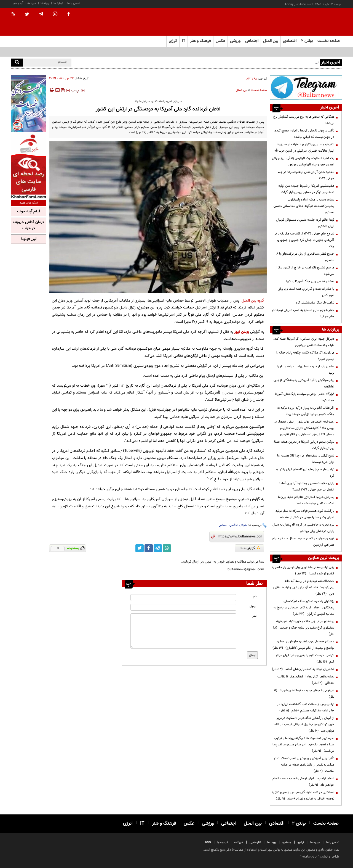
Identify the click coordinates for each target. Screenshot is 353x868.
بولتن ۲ (307, 41)
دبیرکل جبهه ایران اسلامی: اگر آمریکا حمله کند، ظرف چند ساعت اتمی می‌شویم (304, 342)
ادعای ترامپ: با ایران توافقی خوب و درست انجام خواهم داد (303, 782)
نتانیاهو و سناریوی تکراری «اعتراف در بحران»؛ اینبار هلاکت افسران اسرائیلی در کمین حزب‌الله (304, 148)
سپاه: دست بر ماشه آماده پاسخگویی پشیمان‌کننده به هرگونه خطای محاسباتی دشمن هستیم (304, 206)
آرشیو (301, 842)
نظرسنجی (255, 842)
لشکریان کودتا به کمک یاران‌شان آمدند (303, 669)
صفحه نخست (329, 41)
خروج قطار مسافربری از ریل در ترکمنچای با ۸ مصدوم (305, 257)
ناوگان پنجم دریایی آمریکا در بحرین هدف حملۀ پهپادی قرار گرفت (304, 445)
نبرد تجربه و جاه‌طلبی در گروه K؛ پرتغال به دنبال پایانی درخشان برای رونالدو (303, 528)
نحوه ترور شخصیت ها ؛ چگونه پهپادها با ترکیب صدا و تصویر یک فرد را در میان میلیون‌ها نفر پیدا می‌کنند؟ (303, 745)
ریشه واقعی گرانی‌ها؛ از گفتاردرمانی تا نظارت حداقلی (306, 680)
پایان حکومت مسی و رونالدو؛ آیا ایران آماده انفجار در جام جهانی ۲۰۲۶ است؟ (307, 486)
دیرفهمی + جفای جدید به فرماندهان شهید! (304, 694)
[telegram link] (158, 548)
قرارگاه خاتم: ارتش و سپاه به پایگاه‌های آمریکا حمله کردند (305, 397)
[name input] (183, 597)
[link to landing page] (314, 22)
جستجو (287, 842)
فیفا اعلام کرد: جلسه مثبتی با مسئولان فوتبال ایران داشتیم (305, 223)
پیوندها (45, 3)
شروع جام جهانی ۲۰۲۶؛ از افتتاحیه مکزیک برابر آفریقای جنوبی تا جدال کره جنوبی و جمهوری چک (304, 240)
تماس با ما (74, 3)
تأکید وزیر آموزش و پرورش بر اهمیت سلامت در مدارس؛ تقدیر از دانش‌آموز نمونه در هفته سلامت (304, 765)
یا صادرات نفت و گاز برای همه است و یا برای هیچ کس (306, 292)
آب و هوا (18, 3)
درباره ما (58, 3)
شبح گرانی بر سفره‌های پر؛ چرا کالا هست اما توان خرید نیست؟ (306, 459)
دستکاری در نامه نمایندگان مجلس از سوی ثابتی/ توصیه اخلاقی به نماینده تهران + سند (303, 796)
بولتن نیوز (242, 332)
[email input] (183, 607)
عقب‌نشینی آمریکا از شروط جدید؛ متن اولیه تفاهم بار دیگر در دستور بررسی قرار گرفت (306, 189)
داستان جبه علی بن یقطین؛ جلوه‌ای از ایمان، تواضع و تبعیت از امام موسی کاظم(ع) (303, 645)
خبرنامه (32, 3)
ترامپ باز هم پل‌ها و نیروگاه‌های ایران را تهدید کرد (305, 473)
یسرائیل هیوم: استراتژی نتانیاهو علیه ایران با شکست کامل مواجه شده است (306, 500)
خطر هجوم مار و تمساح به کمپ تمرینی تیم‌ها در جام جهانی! (303, 313)
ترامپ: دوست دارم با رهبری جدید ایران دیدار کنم (305, 659)
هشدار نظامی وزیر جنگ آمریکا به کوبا (310, 281)
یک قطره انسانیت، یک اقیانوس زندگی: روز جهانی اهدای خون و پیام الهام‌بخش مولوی (303, 161)
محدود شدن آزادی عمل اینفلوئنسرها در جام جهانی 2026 (306, 175)
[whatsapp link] (167, 548)
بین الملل (242, 90)
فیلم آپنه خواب (29, 212)
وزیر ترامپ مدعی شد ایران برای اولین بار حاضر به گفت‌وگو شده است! (303, 570)
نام (255, 597)
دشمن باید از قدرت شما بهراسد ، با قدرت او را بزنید (306, 370)
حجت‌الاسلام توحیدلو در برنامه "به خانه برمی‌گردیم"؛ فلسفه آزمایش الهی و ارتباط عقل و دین (303, 587)
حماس (223, 525)
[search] (17, 63)
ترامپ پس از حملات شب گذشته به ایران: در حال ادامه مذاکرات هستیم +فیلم (306, 707)
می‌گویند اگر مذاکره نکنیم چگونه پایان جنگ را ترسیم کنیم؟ (305, 356)
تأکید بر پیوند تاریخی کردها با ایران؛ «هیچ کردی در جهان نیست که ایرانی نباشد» (304, 134)
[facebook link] (149, 548)
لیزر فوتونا (29, 239)
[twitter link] (140, 548)
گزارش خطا (250, 548)
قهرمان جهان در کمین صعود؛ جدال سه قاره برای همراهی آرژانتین (303, 542)
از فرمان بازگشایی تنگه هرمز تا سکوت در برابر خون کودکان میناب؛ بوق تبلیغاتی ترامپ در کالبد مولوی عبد (304, 724)
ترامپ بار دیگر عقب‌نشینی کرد (315, 303)
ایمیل (253, 606)
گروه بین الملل (253, 301)
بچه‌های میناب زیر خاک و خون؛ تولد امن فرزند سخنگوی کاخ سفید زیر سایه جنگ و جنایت (304, 628)
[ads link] (306, 87)
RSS (208, 842)
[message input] (183, 631)
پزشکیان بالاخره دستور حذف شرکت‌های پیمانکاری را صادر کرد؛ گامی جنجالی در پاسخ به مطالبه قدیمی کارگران (304, 608)
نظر (254, 616)
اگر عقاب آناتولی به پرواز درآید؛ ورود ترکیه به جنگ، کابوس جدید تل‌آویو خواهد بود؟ (306, 411)
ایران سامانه (310, 857)
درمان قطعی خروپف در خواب (29, 225)
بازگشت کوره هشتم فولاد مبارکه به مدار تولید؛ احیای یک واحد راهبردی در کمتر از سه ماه (304, 514)
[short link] (240, 537)
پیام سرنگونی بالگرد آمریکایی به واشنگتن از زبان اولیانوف (304, 383)
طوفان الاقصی (238, 525)
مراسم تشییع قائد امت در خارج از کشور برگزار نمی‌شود (305, 271)
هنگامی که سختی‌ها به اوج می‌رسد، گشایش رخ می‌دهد (304, 120)
